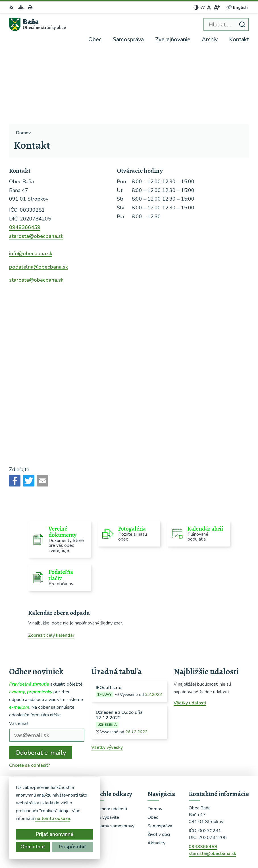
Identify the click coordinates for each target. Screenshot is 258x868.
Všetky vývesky (107, 673)
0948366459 (25, 153)
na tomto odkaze (53, 818)
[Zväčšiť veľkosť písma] (216, 7)
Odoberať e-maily (41, 678)
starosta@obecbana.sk (36, 162)
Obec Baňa (192, 845)
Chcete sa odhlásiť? (30, 691)
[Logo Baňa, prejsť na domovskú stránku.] (38, 24)
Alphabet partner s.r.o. (180, 837)
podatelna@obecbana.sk (39, 192)
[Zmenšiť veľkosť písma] (203, 7)
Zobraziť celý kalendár (51, 561)
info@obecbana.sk (31, 179)
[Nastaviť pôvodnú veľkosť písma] (209, 7)
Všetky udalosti (190, 628)
